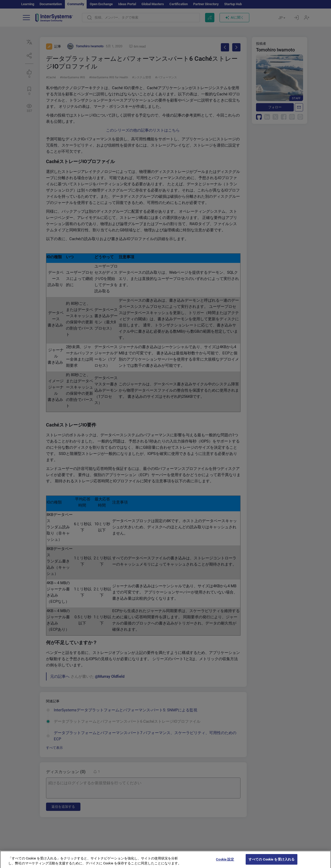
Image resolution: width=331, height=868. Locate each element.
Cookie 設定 (225, 863)
